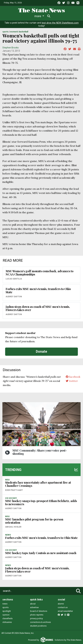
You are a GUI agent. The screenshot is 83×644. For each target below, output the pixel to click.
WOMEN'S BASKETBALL (19, 32)
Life (21, 16)
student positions (38, 626)
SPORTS (5, 32)
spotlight (7, 611)
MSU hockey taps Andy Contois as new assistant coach (41, 553)
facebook (73, 377)
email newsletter (65, 611)
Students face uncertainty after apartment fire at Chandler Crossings (38, 484)
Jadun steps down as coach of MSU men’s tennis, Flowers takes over (38, 308)
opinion (6, 615)
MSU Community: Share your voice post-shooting (40, 452)
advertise (34, 607)
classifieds (7, 618)
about (33, 604)
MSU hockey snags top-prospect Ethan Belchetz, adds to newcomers (41, 503)
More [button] (67, 16)
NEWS (8, 535)
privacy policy (36, 618)
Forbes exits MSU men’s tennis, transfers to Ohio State (38, 291)
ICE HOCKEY (11, 498)
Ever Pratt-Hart (14, 490)
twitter (72, 381)
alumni (61, 604)
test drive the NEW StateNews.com (60, 23)
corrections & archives (40, 622)
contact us (63, 607)
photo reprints (37, 615)
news (5, 604)
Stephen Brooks (11, 48)
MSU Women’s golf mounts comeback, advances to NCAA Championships (39, 273)
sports (5, 607)
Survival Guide (51, 16)
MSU (7, 480)
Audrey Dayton (14, 297)
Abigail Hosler (13, 527)
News (9, 16)
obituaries (7, 622)
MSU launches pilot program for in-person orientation (34, 521)
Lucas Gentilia (14, 279)
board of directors (39, 611)
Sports (32, 16)
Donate (41, 351)
